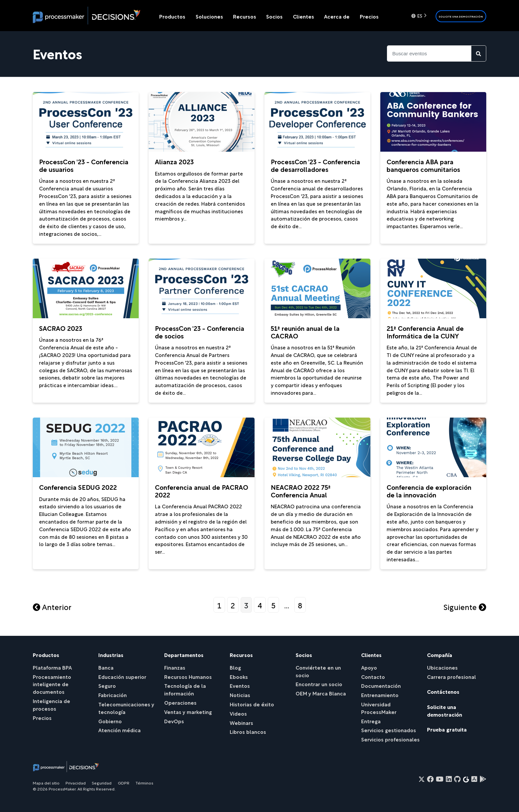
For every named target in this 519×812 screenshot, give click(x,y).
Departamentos (184, 655)
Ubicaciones (442, 667)
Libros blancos (248, 731)
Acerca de (337, 16)
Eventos (240, 685)
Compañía (440, 655)
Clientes (304, 16)
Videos (238, 713)
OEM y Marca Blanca (321, 693)
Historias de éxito (252, 704)
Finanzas (175, 667)
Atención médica (119, 730)
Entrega (371, 721)
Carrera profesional (451, 676)
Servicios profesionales (390, 739)
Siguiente (465, 607)
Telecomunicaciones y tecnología (126, 708)
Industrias (111, 655)
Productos (172, 16)
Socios (274, 16)
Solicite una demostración (461, 17)
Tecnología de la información (185, 689)
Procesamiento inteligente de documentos (52, 684)
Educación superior (122, 676)
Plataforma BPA (52, 667)
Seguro (107, 685)
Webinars (241, 722)
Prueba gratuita (447, 729)
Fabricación (113, 695)
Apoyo (369, 667)
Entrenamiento (380, 695)
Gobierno (110, 721)
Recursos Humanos (188, 676)
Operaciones (180, 702)
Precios (369, 16)
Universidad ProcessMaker (379, 708)
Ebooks (239, 676)
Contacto (373, 676)
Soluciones (209, 16)
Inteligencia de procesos (51, 704)
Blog (235, 667)
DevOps (174, 721)
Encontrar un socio (319, 684)
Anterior (52, 607)
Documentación (381, 685)
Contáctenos (443, 691)
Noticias (240, 695)
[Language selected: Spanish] (420, 16)
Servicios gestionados (389, 730)
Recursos (245, 16)
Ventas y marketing (188, 711)
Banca (106, 667)
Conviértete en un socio (318, 671)
